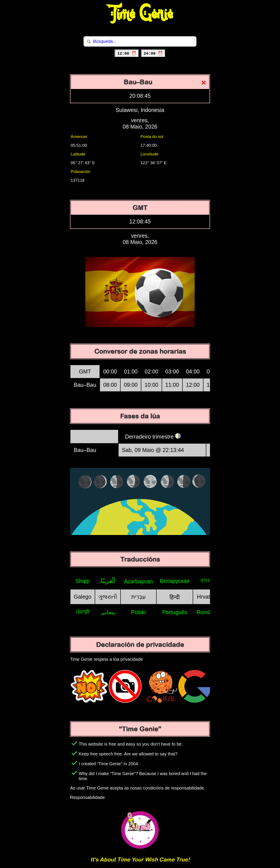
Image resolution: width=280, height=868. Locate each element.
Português (175, 612)
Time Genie (140, 14)
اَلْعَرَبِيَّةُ (108, 581)
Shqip (82, 581)
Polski (138, 612)
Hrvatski (207, 597)
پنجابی (108, 612)
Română (207, 612)
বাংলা (207, 580)
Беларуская (175, 581)
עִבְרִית (138, 597)
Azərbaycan (138, 581)
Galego (83, 597)
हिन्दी (175, 597)
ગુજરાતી (108, 597)
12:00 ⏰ (127, 54)
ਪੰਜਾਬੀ (83, 612)
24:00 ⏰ (153, 54)
